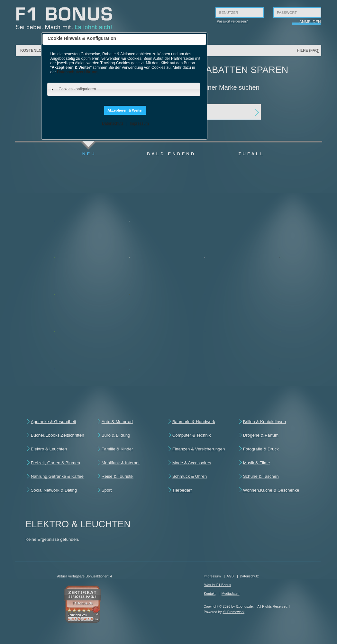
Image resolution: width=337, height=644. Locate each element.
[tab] (124, 89)
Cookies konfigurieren (77, 89)
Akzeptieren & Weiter (125, 110)
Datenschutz (113, 123)
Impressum (139, 123)
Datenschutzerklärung (77, 72)
